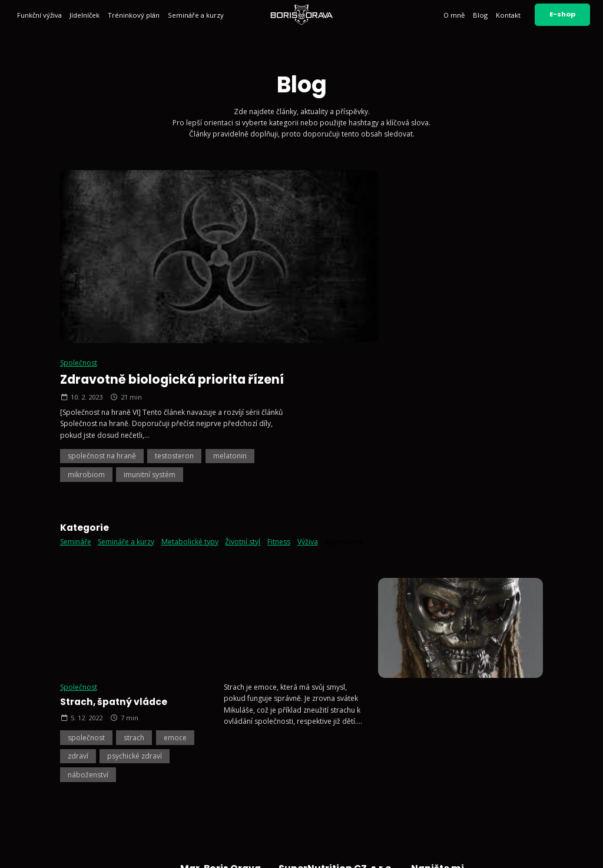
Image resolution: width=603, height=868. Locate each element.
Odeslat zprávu (501, 779)
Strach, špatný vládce (114, 422)
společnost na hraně (358, 279)
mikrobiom (342, 298)
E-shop (562, 14)
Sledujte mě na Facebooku (330, 775)
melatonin (486, 279)
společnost (86, 457)
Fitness (279, 365)
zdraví (78, 476)
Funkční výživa (39, 15)
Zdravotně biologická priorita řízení (428, 203)
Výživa (308, 365)
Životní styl (243, 365)
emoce (175, 457)
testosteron (430, 279)
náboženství (88, 494)
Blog (480, 15)
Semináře (76, 365)
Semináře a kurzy (196, 15)
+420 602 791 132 (316, 709)
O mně (454, 15)
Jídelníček (85, 15)
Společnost (335, 186)
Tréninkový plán (134, 15)
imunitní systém (406, 298)
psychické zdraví (135, 476)
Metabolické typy (190, 365)
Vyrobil (566, 849)
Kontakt (508, 15)
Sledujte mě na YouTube (327, 760)
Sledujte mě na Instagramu (330, 746)
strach (134, 457)
